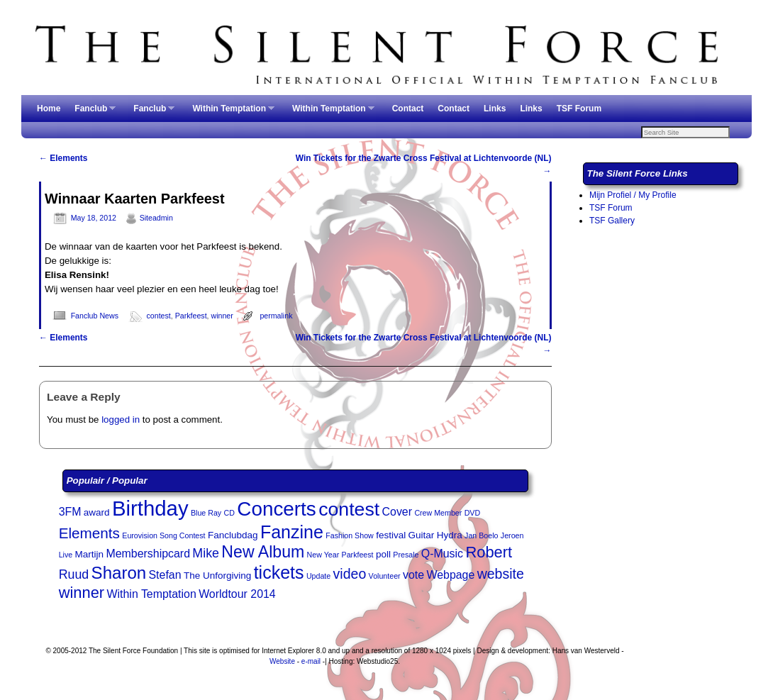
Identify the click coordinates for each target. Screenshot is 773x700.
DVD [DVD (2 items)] (473, 514)
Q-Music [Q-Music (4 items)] (442, 555)
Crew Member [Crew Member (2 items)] (438, 514)
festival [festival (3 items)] (391, 537)
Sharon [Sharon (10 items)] (119, 574)
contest (159, 317)
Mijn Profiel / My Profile (633, 196)
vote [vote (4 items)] (413, 576)
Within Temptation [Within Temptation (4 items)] (152, 595)
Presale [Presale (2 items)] (406, 556)
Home (49, 109)
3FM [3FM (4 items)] (70, 513)
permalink (276, 317)
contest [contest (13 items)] (349, 511)
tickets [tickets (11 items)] (279, 574)
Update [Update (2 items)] (318, 577)
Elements (63, 160)
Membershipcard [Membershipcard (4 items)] (148, 555)
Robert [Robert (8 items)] (489, 554)
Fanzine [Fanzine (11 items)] (292, 533)
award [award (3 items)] (97, 514)
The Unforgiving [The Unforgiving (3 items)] (217, 577)
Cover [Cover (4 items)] (397, 513)
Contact (408, 109)
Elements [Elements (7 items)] (89, 534)
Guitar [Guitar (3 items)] (422, 537)
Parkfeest (191, 317)
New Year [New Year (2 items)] (323, 556)
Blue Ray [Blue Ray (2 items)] (206, 514)
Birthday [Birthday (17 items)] (150, 510)
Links (495, 109)
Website (282, 663)
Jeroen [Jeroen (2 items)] (512, 537)
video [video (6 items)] (350, 575)
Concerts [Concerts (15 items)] (277, 510)
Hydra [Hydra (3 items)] (450, 537)
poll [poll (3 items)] (383, 556)
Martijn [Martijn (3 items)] (90, 556)
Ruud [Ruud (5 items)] (74, 576)
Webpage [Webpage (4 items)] (450, 576)
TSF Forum (579, 109)
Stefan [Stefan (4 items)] (165, 576)
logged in (121, 421)
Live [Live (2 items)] (66, 556)
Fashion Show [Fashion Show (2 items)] (350, 537)
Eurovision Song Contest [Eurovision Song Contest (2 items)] (163, 537)
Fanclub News (95, 317)
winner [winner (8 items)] (82, 594)
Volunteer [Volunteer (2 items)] (385, 577)
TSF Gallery (612, 222)
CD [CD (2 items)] (229, 514)
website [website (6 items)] (501, 575)
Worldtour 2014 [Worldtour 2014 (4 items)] (237, 595)
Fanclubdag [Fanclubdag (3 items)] (233, 537)
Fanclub (91, 113)
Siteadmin (156, 219)
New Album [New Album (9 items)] (263, 553)
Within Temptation (230, 113)
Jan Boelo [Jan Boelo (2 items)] (481, 537)
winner (222, 317)
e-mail (311, 663)
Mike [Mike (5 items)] (206, 555)
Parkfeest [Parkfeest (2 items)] (358, 556)
